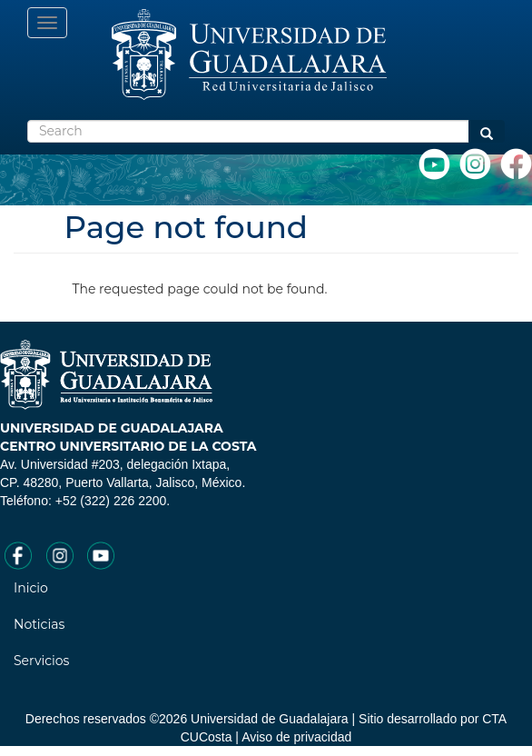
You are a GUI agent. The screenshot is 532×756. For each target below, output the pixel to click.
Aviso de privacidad (296, 737)
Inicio (31, 588)
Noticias (39, 624)
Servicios (41, 661)
